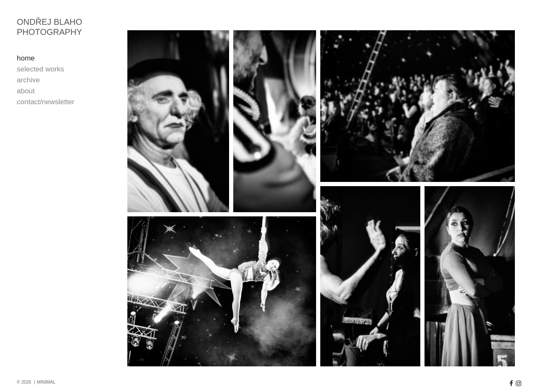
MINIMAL (46, 382)
